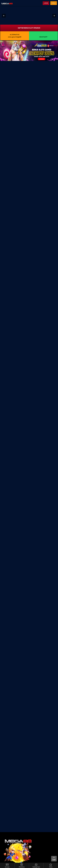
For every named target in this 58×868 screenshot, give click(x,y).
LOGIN (46, 3)
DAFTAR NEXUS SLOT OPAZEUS (29, 28)
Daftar (54, 3)
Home (51, 866)
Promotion (22, 866)
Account (7, 866)
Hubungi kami (36, 866)
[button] (4, 16)
